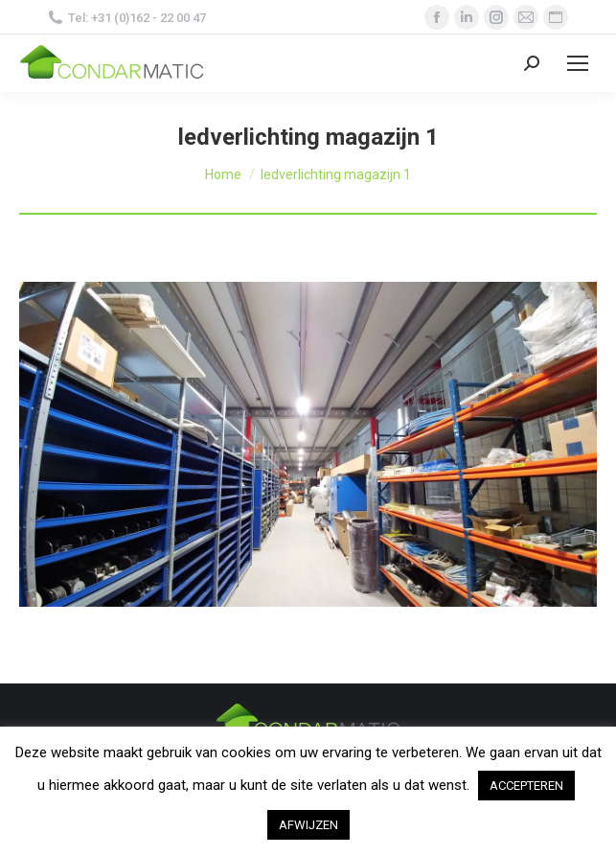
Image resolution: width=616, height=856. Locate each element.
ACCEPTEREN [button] (526, 786)
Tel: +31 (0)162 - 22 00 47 (127, 18)
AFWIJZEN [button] (308, 825)
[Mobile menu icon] (578, 63)
